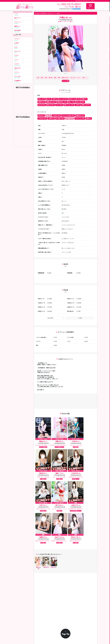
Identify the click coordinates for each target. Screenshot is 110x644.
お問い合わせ (23, 69)
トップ (23, 14)
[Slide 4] (67, 73)
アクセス (23, 56)
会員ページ (90, 6)
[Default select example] (51, 318)
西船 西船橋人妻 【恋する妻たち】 (83, 1)
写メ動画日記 (23, 81)
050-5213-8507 (23, 621)
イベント (23, 60)
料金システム (23, 18)
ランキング (23, 39)
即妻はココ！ (23, 27)
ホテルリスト (23, 52)
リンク (81, 630)
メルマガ (23, 65)
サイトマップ (45, 633)
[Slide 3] (66, 73)
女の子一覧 (24, 35)
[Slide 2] (65, 73)
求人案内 (23, 44)
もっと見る (66, 81)
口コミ (23, 48)
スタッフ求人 (23, 77)
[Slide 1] (64, 73)
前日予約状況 (23, 31)
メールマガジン (46, 627)
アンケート (23, 73)
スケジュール (23, 23)
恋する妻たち (53, 637)
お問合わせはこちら (77, 9)
